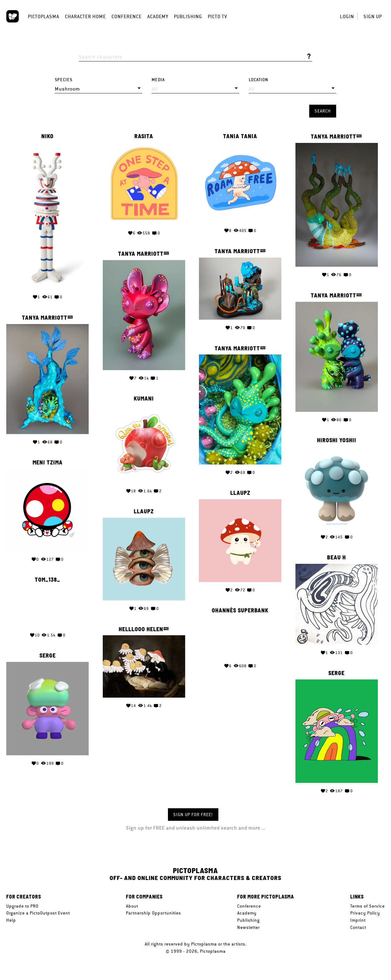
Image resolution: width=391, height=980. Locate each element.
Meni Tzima (48, 463)
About (132, 906)
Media (158, 80)
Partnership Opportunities (154, 913)
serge (48, 656)
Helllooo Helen (141, 629)
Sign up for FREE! (193, 815)
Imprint (358, 920)
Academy (158, 16)
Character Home (85, 16)
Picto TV (217, 16)
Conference (127, 16)
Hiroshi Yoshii (337, 440)
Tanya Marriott (334, 136)
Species (64, 80)
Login (347, 16)
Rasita (144, 136)
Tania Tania (240, 136)
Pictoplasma (44, 16)
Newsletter (248, 927)
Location (258, 80)
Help (11, 920)
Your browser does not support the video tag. (47, 607)
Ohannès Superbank (240, 611)
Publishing (188, 16)
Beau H (336, 558)
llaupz (240, 493)
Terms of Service (368, 906)
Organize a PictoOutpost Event (38, 913)
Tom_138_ (47, 580)
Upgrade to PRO (22, 906)
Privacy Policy (365, 913)
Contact (358, 927)
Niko (47, 136)
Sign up (373, 16)
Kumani (144, 399)
